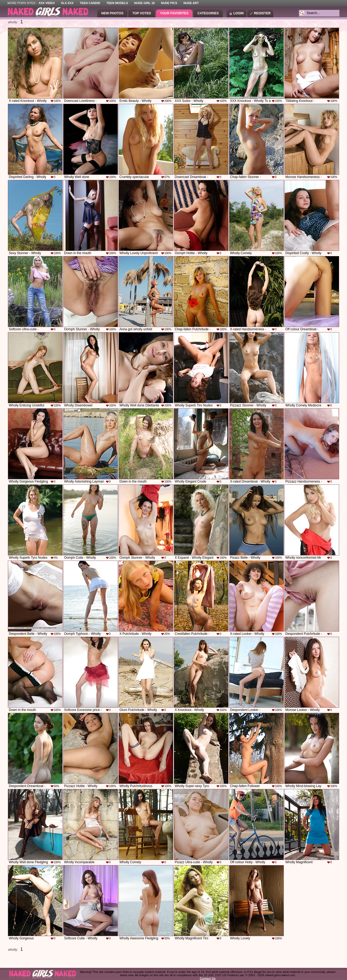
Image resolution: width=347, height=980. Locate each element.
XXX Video (46, 3)
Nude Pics (169, 3)
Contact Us (208, 978)
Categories (208, 13)
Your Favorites (174, 13)
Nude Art (191, 3)
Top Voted (142, 13)
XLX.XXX (67, 3)
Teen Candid (90, 3)
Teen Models (117, 3)
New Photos (113, 13)
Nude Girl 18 (144, 3)
